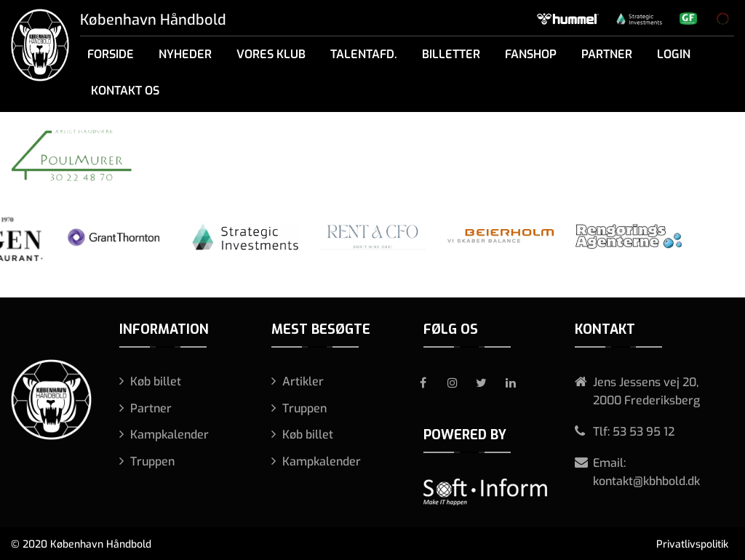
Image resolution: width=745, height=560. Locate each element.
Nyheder (185, 54)
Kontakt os (125, 91)
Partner (607, 54)
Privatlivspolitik (692, 544)
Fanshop (531, 54)
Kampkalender (170, 435)
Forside (111, 54)
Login (674, 54)
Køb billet (156, 381)
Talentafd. (364, 54)
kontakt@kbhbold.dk (646, 481)
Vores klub (271, 54)
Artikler (303, 381)
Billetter (451, 54)
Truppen (152, 461)
